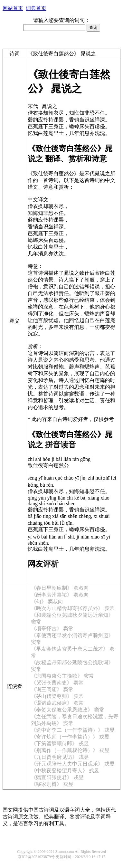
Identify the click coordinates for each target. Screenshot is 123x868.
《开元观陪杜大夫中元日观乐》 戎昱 (73, 764)
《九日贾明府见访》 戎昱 (60, 757)
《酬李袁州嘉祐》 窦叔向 (60, 595)
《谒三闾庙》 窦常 (52, 689)
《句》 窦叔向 (47, 601)
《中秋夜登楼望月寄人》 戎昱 (65, 771)
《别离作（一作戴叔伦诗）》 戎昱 (70, 750)
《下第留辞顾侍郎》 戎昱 (60, 744)
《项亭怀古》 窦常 (52, 629)
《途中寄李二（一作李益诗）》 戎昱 (73, 730)
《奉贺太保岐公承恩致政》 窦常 (68, 710)
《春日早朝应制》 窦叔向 (60, 588)
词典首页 (36, 8)
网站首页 (13, 8)
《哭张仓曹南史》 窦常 (57, 683)
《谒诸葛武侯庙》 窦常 (57, 703)
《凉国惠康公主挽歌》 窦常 (62, 676)
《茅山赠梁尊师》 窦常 (57, 696)
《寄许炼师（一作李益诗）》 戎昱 (70, 737)
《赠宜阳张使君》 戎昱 (57, 777)
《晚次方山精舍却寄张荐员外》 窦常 (73, 608)
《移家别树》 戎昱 (52, 784)
